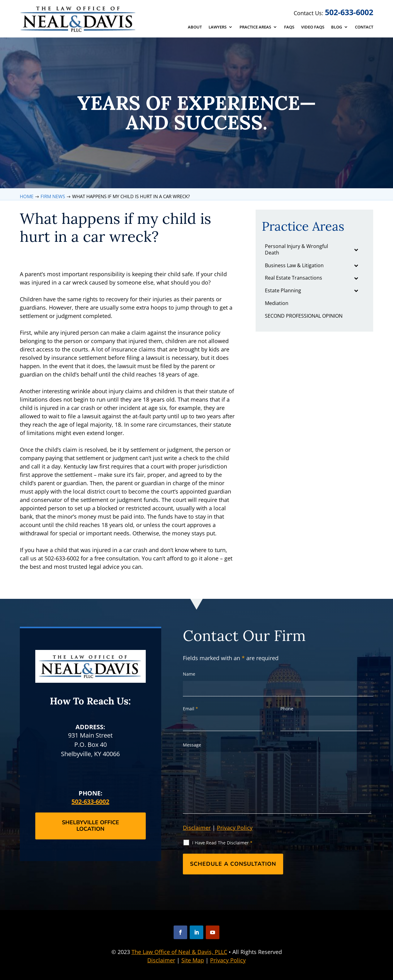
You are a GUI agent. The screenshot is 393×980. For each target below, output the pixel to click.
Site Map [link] (193, 960)
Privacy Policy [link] (228, 960)
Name (189, 674)
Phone (287, 709)
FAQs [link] (289, 27)
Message (192, 745)
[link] (79, 19)
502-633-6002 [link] (349, 12)
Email (190, 709)
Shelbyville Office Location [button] (91, 826)
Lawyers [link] (218, 27)
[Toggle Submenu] (356, 250)
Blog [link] (337, 27)
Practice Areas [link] (255, 27)
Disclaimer (197, 828)
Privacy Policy (235, 828)
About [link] (195, 27)
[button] (180, 932)
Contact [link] (364, 27)
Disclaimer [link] (161, 960)
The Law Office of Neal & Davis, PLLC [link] (179, 952)
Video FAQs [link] (313, 27)
